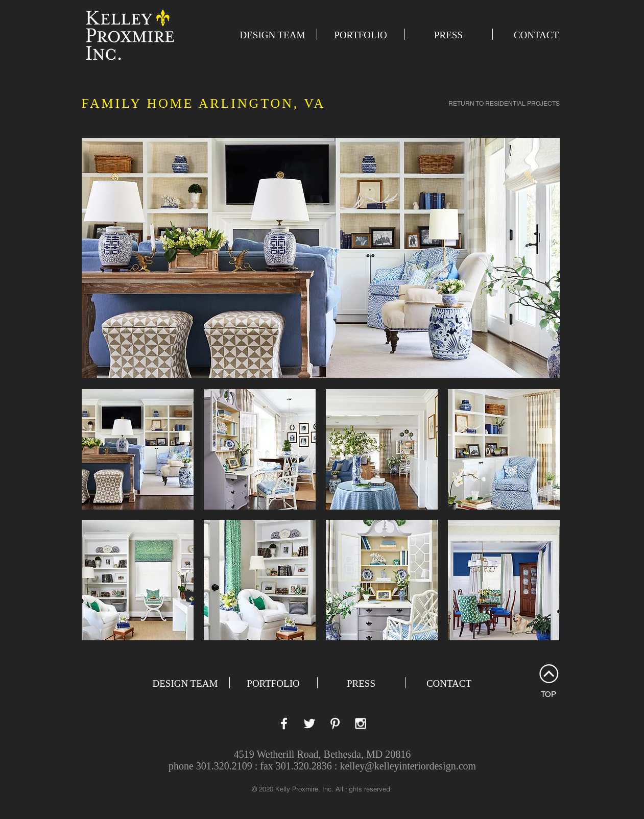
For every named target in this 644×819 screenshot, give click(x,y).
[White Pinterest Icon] (335, 724)
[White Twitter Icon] (309, 724)
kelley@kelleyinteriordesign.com (408, 766)
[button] (138, 449)
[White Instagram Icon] (361, 724)
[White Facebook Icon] (284, 724)
